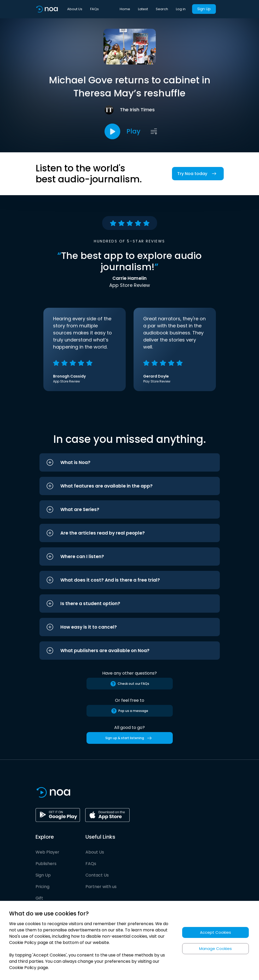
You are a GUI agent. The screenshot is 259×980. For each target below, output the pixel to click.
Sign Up (204, 9)
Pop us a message (129, 711)
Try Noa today (198, 174)
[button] (130, 462)
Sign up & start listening (129, 738)
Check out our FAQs (130, 684)
